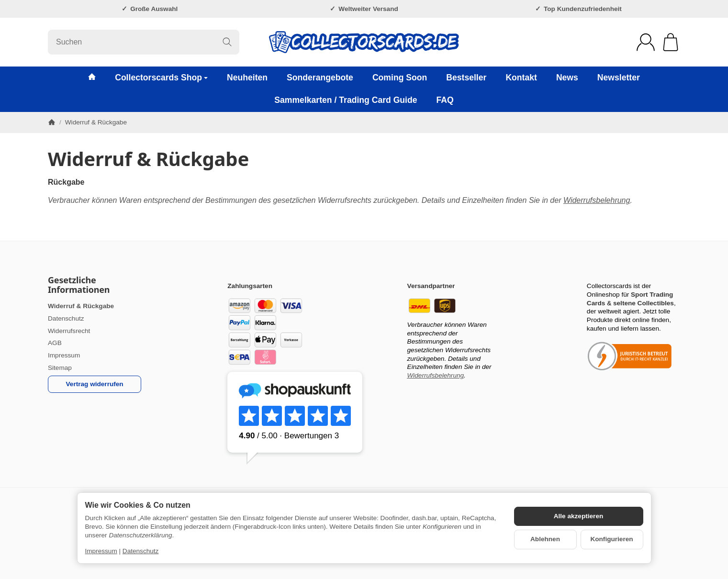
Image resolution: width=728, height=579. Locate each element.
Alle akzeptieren (579, 516)
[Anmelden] (646, 42)
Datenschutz (141, 551)
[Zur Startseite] (364, 42)
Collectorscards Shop (161, 78)
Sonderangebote (320, 78)
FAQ (445, 100)
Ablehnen (545, 539)
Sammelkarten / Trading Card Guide (346, 100)
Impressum (101, 551)
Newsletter (619, 78)
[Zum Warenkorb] (671, 42)
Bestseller (466, 78)
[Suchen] (144, 42)
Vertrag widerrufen (95, 384)
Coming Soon (400, 78)
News (567, 78)
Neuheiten (247, 78)
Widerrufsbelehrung (597, 200)
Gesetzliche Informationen (79, 285)
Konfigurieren (611, 539)
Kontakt (521, 78)
